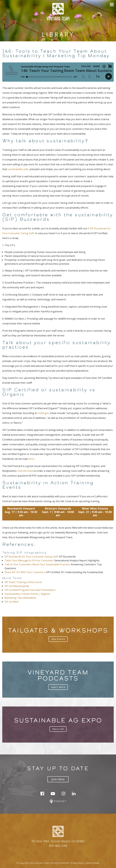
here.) (31, 459)
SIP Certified (11, 602)
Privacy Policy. (77, 863)
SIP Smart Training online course (23, 582)
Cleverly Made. (92, 863)
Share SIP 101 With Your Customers (25, 572)
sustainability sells (18, 169)
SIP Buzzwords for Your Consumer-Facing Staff (31, 557)
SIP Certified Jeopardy (17, 586)
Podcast (58, 801)
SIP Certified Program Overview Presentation (30, 590)
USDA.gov (43, 413)
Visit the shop (25, 471)
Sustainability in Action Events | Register (27, 594)
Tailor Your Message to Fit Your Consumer (29, 560)
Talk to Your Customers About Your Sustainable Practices (37, 564)
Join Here (58, 779)
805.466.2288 (58, 846)
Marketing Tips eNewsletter (21, 598)
